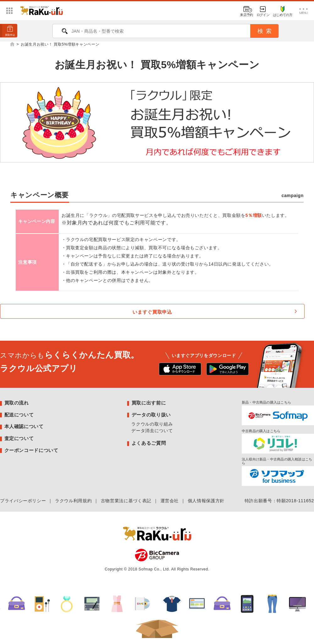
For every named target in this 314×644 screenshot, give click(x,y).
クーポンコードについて (31, 450)
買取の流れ (17, 403)
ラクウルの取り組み (152, 424)
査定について (19, 438)
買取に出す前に (149, 403)
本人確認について (24, 426)
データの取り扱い (151, 415)
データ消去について (152, 431)
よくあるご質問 (149, 443)
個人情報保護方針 (206, 501)
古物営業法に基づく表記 (126, 501)
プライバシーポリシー (23, 501)
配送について (19, 415)
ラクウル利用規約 (73, 501)
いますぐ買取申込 (152, 312)
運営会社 (170, 501)
